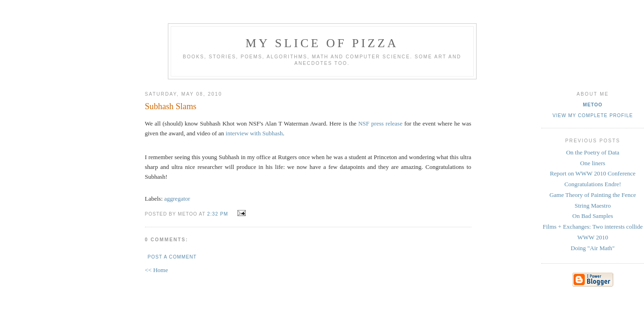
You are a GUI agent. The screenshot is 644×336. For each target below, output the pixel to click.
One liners (593, 163)
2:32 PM (218, 214)
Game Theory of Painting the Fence (593, 195)
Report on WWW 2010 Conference (593, 173)
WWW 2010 (593, 237)
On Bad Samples (592, 216)
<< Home (157, 270)
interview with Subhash (254, 133)
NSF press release (380, 123)
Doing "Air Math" (593, 248)
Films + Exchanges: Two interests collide (593, 227)
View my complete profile (593, 115)
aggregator (177, 199)
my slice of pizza (322, 43)
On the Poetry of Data (593, 152)
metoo (593, 105)
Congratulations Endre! (593, 184)
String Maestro (593, 206)
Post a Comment (172, 257)
